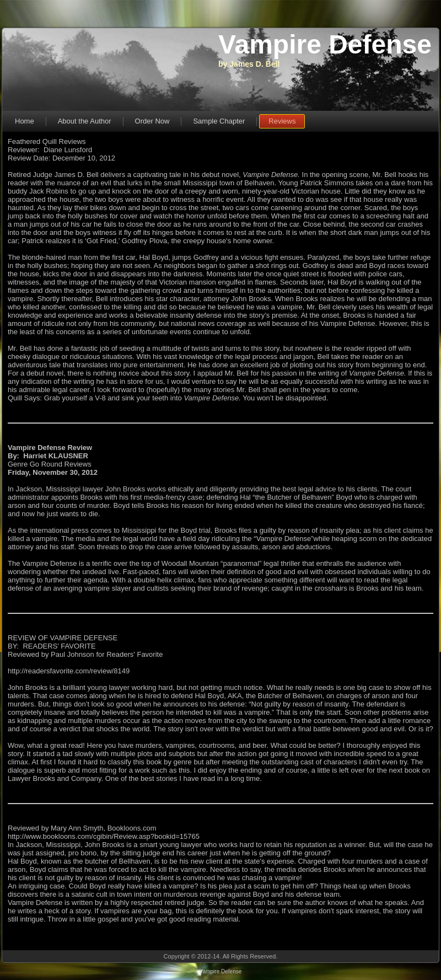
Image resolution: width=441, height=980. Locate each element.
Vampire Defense (325, 44)
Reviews (282, 121)
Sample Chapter (219, 121)
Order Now (152, 121)
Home (25, 121)
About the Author (85, 121)
